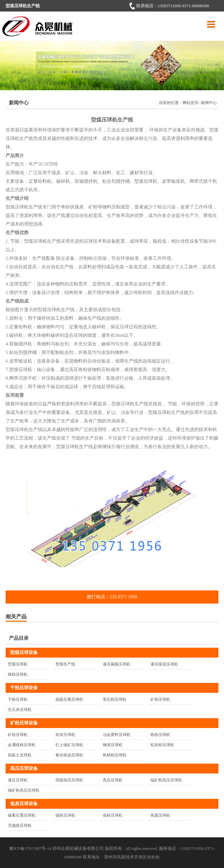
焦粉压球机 (113, 815)
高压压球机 (113, 780)
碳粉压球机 (65, 815)
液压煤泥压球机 (164, 664)
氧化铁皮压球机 (69, 755)
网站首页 (190, 103)
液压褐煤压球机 (117, 664)
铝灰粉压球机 (162, 745)
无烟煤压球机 (20, 826)
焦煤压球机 (160, 815)
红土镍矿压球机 (69, 745)
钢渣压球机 (113, 745)
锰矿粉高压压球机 (166, 780)
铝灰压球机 (65, 735)
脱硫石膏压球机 (69, 699)
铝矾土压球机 (20, 755)
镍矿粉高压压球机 (24, 790)
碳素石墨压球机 (22, 815)
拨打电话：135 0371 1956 (112, 597)
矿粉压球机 (160, 699)
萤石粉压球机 (115, 699)
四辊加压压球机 (69, 780)
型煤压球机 (18, 664)
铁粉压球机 (160, 735)
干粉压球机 (18, 699)
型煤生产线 (65, 664)
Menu (210, 22)
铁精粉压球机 (115, 755)
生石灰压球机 (20, 710)
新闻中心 (209, 103)
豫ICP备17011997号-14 (30, 848)
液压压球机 (18, 780)
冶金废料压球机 (117, 735)
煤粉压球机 (18, 674)
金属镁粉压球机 (22, 745)
